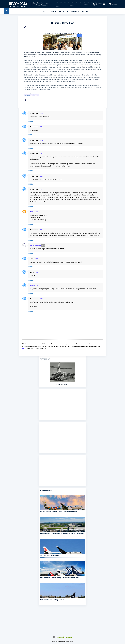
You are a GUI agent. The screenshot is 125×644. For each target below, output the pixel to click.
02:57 (37, 212)
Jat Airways (28, 95)
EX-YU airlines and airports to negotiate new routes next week (59, 578)
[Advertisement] (62, 405)
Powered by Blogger (63, 637)
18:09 (37, 272)
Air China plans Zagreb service (50, 556)
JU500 (32, 212)
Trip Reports (63, 11)
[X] (97, 4)
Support (85, 11)
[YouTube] (104, 4)
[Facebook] (93, 4)
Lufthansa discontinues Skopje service (52, 600)
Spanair (33, 285)
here (24, 348)
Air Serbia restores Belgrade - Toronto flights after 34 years (58, 511)
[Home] (7, 11)
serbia (36, 95)
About (45, 11)
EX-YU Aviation (35, 245)
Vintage (53, 11)
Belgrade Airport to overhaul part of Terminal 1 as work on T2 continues (62, 533)
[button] (25, 28)
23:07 (38, 286)
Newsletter (75, 11)
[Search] (110, 4)
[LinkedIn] (100, 4)
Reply (31, 121)
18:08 (37, 259)
